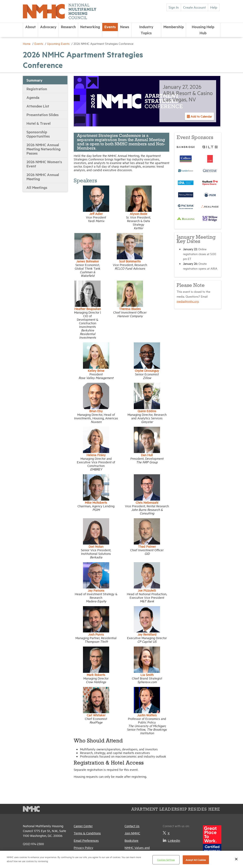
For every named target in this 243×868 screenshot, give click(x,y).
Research (68, 27)
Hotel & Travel (39, 123)
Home (27, 43)
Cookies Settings (166, 860)
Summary (34, 80)
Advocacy (48, 27)
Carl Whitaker (96, 715)
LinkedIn (171, 840)
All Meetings (37, 187)
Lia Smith (147, 675)
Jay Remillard (147, 634)
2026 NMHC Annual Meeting (43, 177)
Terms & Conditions (87, 833)
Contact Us (132, 826)
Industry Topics (146, 30)
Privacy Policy (83, 847)
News (125, 27)
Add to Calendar (201, 116)
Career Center (83, 826)
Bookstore (131, 840)
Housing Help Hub (203, 30)
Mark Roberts (96, 675)
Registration (37, 89)
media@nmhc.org (188, 301)
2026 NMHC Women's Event (44, 164)
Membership (174, 27)
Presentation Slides (43, 115)
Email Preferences (86, 840)
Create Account (194, 7)
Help (214, 7)
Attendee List (38, 106)
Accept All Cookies (196, 860)
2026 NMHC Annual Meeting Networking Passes (43, 149)
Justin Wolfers (147, 715)
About (30, 27)
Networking (90, 27)
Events (110, 27)
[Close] (236, 859)
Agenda (33, 97)
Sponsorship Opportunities (38, 134)
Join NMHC (132, 833)
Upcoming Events (59, 43)
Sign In (174, 7)
